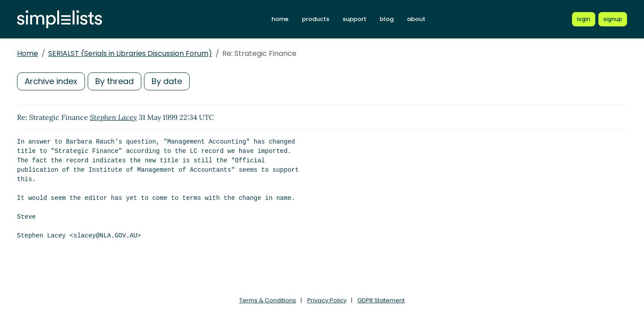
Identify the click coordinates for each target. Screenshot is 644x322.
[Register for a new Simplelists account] (613, 19)
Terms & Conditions (268, 300)
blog (387, 19)
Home (28, 53)
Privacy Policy (327, 300)
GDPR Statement (381, 300)
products (316, 19)
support (354, 19)
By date (167, 81)
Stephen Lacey (113, 117)
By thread (114, 81)
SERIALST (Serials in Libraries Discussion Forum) (130, 53)
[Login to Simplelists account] (584, 19)
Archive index (51, 81)
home (280, 19)
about (416, 19)
